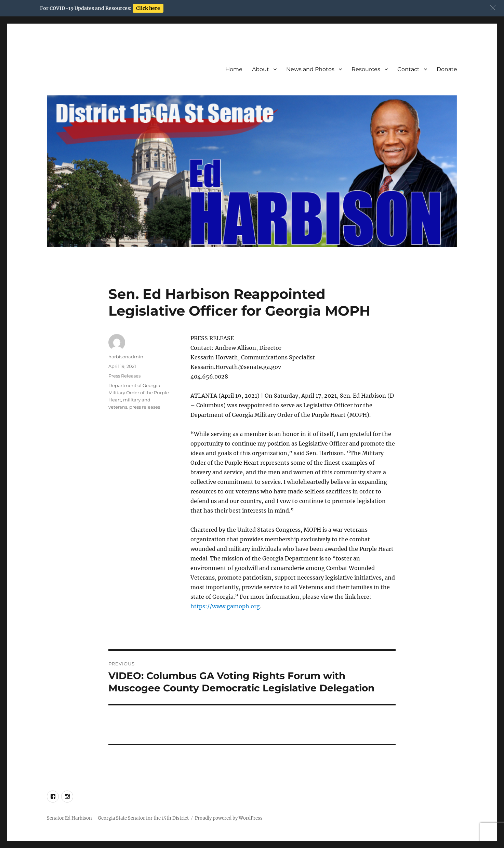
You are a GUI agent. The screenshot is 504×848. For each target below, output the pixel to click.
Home (234, 69)
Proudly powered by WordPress (229, 818)
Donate (447, 69)
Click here (148, 8)
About (261, 69)
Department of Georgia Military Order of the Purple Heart (139, 393)
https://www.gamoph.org (225, 606)
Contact (408, 69)
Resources (366, 69)
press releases (145, 407)
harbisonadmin (126, 357)
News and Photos (310, 69)
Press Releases (124, 376)
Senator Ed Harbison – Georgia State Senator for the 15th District (118, 818)
